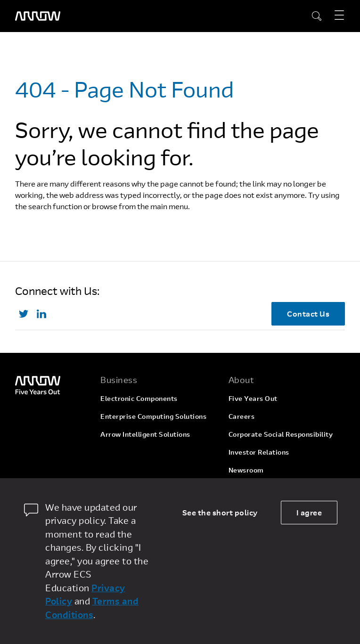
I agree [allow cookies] (309, 512)
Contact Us (308, 314)
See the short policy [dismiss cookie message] (220, 512)
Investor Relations (259, 452)
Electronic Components (139, 398)
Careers (242, 416)
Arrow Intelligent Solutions (145, 434)
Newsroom (246, 470)
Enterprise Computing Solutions (153, 416)
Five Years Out (253, 398)
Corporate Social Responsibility (281, 434)
